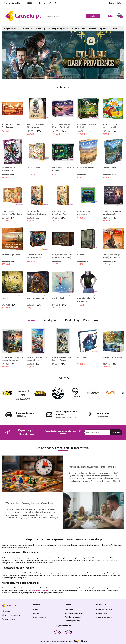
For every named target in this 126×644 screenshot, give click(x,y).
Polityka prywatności (73, 617)
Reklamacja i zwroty (73, 621)
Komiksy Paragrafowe (58, 29)
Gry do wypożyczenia (104, 617)
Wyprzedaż (104, 29)
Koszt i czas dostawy (104, 610)
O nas (36, 610)
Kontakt (36, 613)
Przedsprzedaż (78, 29)
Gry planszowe (11, 29)
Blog (115, 29)
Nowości (92, 29)
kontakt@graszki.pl (13, 615)
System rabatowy (40, 617)
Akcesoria (27, 29)
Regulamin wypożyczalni (74, 613)
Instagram (45, 590)
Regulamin (69, 610)
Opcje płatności (102, 613)
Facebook (37, 590)
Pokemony (41, 29)
